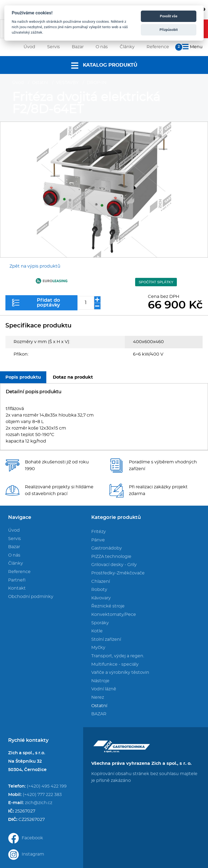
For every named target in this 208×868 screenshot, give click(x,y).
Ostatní (40, 83)
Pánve (98, 540)
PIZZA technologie (111, 557)
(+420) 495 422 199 (47, 786)
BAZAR (99, 714)
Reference (19, 572)
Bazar (14, 547)
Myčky (98, 648)
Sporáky (100, 623)
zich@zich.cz (39, 803)
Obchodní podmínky (31, 597)
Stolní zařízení (106, 639)
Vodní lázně (104, 689)
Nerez (98, 697)
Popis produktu (23, 377)
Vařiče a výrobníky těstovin (120, 672)
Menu (191, 47)
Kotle (97, 631)
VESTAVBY (67, 83)
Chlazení (101, 581)
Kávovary (101, 598)
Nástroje (100, 681)
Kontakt (17, 588)
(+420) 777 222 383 (42, 795)
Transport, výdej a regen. (118, 656)
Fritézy (99, 532)
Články (16, 563)
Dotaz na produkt (73, 377)
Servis (14, 539)
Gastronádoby (107, 548)
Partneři (17, 580)
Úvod (18, 83)
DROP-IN (97, 83)
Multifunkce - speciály (115, 664)
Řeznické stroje (108, 606)
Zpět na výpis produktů (35, 266)
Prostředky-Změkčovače (118, 573)
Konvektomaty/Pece (114, 615)
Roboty (99, 590)
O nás (14, 555)
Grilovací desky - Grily (114, 565)
